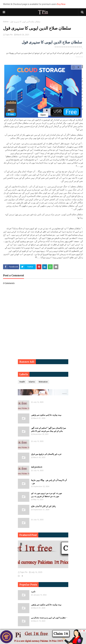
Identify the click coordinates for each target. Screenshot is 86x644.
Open (43, 115)
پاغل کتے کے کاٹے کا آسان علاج (43, 506)
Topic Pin (9, 35)
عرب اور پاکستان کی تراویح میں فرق (46, 454)
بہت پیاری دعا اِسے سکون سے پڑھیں (46, 415)
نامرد (33, 592)
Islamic (32, 382)
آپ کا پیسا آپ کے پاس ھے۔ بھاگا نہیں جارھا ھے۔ (49, 482)
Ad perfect (37, 467)
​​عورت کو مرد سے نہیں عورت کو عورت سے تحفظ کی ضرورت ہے (47, 495)
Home (6, 22)
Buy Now (61, 4)
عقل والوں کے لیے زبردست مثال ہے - (49, 618)
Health (22, 382)
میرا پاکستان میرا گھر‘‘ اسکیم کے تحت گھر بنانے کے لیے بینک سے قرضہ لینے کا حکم (49, 430)
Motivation (43, 382)
